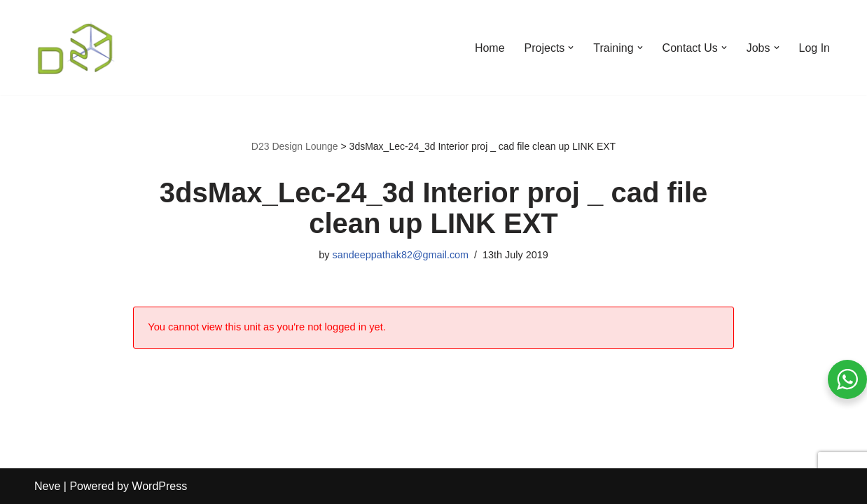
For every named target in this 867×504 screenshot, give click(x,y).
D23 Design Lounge (295, 146)
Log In (814, 48)
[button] (571, 48)
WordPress (159, 486)
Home (490, 48)
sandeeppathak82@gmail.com (400, 255)
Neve (47, 486)
